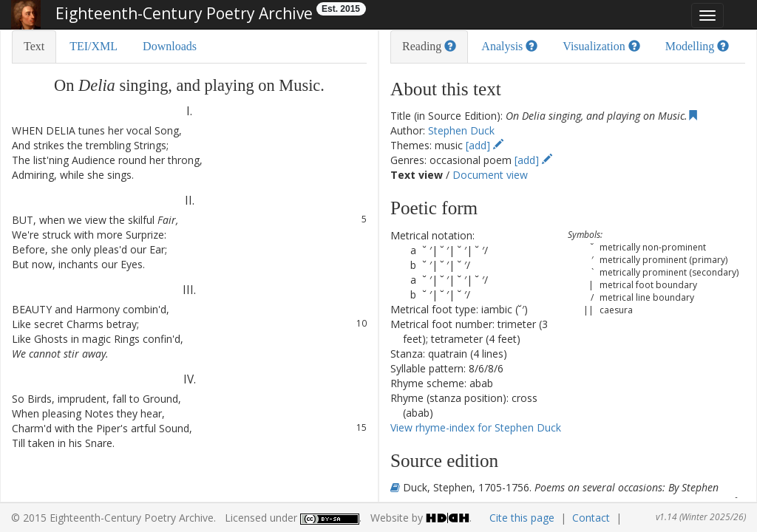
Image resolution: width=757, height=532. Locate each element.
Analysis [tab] (509, 46)
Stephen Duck (461, 130)
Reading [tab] (429, 46)
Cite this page (522, 518)
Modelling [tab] (697, 46)
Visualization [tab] (601, 46)
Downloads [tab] (170, 46)
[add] (485, 145)
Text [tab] (34, 46)
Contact (591, 518)
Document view (490, 175)
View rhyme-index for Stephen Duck (476, 427)
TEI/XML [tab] (94, 46)
